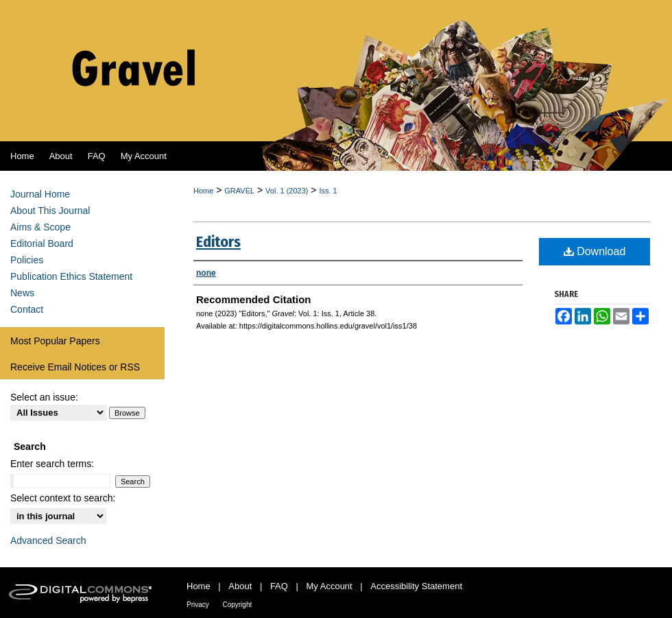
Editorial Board (42, 243)
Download (595, 251)
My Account (329, 586)
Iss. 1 (328, 191)
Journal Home (40, 194)
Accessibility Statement (416, 586)
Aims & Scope (40, 227)
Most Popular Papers (55, 341)
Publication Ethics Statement (71, 276)
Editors (218, 242)
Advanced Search (48, 540)
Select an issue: (44, 397)
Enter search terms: (52, 464)
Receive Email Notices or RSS (75, 367)
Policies (27, 260)
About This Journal (50, 211)
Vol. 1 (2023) (287, 191)
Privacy (198, 605)
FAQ (279, 586)
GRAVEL (239, 191)
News (22, 293)
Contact (27, 309)
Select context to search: (63, 498)
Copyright (237, 605)
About (240, 586)
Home (203, 191)
